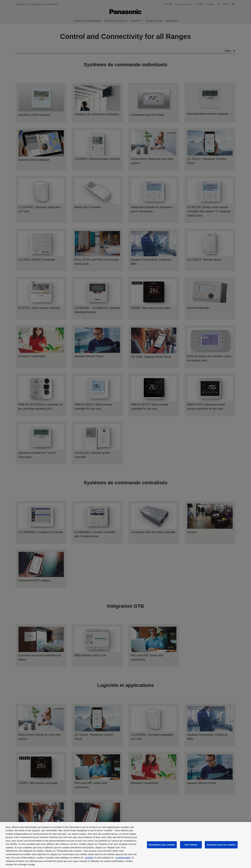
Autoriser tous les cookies (221, 845)
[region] (125, 845)
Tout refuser (191, 845)
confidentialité (123, 858)
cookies (89, 858)
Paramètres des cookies (162, 845)
